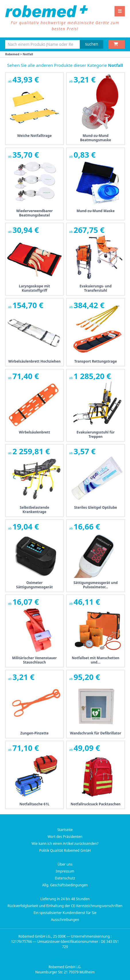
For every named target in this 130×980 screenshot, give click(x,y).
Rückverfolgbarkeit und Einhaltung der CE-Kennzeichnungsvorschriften (65, 906)
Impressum (65, 871)
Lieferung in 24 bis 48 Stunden (65, 899)
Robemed (12, 54)
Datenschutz (65, 878)
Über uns (65, 864)
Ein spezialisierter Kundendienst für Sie (65, 913)
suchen (92, 44)
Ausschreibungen (65, 920)
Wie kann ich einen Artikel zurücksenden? (65, 844)
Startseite (65, 830)
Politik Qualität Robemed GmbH (65, 850)
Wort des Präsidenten (65, 837)
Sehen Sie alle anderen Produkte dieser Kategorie (65, 65)
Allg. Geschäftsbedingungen (65, 885)
